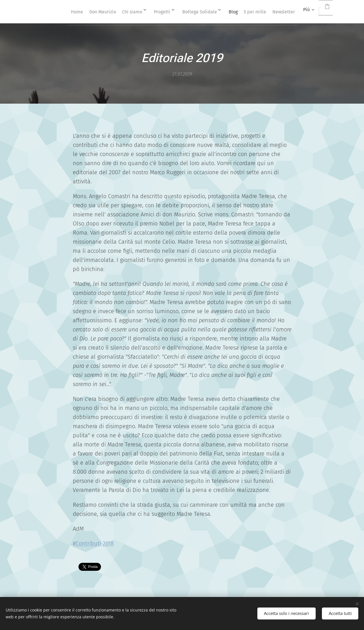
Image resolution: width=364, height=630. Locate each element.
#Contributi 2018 (93, 543)
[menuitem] (98, 12)
